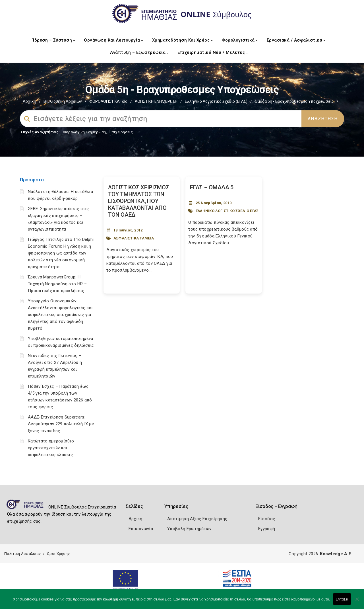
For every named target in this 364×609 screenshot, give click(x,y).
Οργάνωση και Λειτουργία (113, 40)
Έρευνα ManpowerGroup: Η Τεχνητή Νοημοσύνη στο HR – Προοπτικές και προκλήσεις (57, 284)
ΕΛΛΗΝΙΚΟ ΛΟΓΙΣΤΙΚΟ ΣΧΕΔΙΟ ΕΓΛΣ (227, 211)
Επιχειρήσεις (121, 132)
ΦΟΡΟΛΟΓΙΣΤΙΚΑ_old (108, 101)
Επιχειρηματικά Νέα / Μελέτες (213, 52)
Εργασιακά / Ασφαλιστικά (296, 40)
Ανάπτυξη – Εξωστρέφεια (139, 52)
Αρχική (29, 101)
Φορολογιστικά (240, 40)
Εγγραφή (267, 529)
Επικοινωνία (141, 529)
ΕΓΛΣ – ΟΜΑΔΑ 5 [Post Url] (212, 187)
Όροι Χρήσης (58, 554)
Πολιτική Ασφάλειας (22, 554)
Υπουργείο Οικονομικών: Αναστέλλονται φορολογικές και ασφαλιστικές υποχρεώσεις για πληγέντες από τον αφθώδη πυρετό (60, 315)
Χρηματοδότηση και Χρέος (182, 40)
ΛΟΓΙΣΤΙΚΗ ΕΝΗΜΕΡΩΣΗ (156, 101)
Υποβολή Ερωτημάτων (189, 529)
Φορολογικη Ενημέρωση (85, 132)
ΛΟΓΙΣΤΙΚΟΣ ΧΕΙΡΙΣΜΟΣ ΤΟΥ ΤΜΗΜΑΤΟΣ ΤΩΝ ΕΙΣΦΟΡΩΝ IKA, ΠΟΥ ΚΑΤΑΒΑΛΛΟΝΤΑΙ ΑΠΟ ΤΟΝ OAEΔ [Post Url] (139, 201)
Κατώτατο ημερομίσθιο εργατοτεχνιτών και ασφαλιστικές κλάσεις (51, 448)
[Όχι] (357, 602)
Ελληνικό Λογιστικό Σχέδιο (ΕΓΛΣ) (216, 101)
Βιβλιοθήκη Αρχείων (63, 101)
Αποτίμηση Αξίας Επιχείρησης (197, 519)
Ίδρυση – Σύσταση (54, 40)
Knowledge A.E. (336, 554)
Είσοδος (267, 519)
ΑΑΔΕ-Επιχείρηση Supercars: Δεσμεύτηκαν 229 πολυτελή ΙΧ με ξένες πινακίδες (61, 424)
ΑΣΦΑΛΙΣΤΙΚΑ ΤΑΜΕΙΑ (134, 238)
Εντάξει (342, 599)
